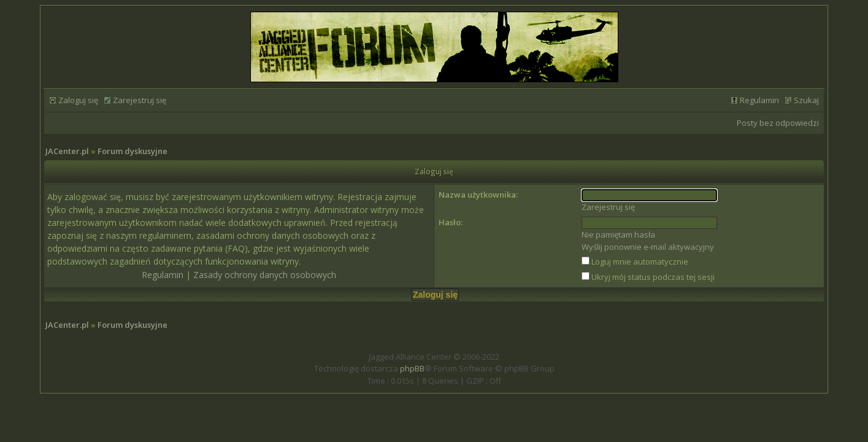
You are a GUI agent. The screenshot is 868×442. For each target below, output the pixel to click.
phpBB (412, 368)
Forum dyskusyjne (133, 151)
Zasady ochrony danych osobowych (265, 275)
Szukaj (806, 100)
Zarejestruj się (140, 100)
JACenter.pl (67, 151)
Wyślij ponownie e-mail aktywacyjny (648, 247)
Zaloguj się (78, 100)
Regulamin (759, 100)
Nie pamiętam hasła (618, 235)
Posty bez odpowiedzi (778, 123)
